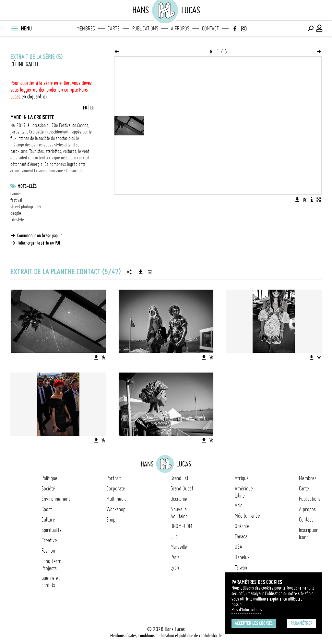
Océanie (242, 526)
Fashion (48, 551)
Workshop (116, 509)
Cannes (16, 194)
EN (92, 108)
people (16, 213)
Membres (86, 29)
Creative (49, 540)
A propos (180, 29)
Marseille (179, 547)
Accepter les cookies (254, 623)
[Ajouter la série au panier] (150, 272)
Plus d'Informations (247, 610)
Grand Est (179, 478)
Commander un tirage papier (40, 236)
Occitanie (179, 499)
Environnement (56, 499)
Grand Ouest (182, 489)
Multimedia (116, 499)
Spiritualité (52, 530)
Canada (241, 536)
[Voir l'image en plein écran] (319, 200)
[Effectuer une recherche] (311, 29)
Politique (49, 478)
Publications (145, 29)
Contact (210, 29)
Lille (174, 536)
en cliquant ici (34, 97)
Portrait (114, 478)
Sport (47, 509)
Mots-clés (27, 186)
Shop (111, 520)
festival (16, 200)
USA (238, 547)
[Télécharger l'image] (297, 200)
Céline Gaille (25, 64)
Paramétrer (302, 623)
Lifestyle (17, 220)
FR (85, 108)
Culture (48, 520)
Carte (114, 29)
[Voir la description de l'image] (312, 200)
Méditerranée (247, 516)
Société (48, 489)
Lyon (175, 568)
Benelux (242, 557)
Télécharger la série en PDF (39, 243)
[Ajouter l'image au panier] (304, 200)
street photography (26, 207)
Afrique (242, 478)
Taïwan (241, 568)
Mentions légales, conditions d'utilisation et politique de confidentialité (166, 636)
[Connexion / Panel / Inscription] (320, 29)
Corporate (116, 489)
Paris (175, 557)
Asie (239, 505)
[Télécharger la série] (141, 272)
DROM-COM (181, 526)
